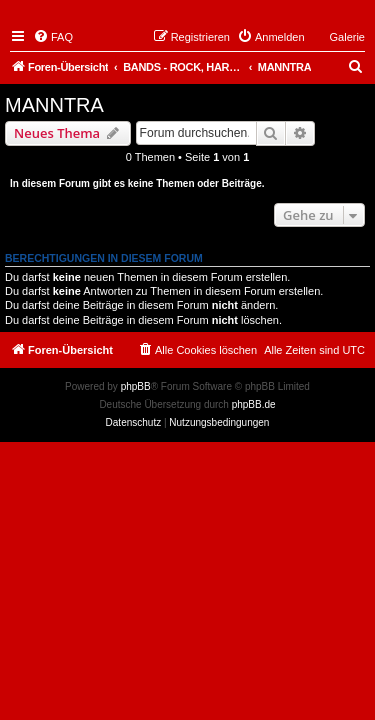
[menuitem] (53, 37)
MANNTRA (54, 105)
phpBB (136, 386)
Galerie (347, 37)
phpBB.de (254, 404)
